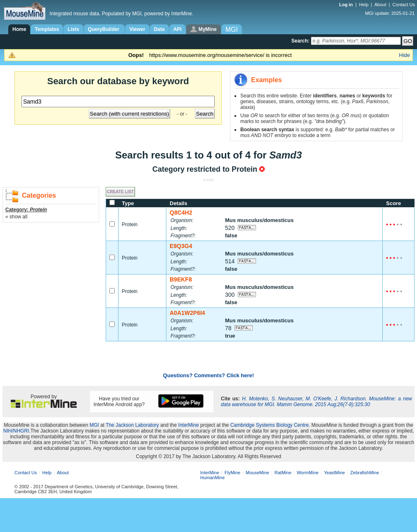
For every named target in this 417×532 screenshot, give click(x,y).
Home (19, 29)
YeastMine (334, 473)
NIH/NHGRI (16, 431)
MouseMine (257, 473)
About (380, 5)
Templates (47, 29)
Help (364, 5)
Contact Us (404, 5)
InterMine (189, 425)
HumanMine (212, 478)
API (178, 29)
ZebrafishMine (365, 473)
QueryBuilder (104, 29)
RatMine (283, 473)
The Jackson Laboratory (132, 425)
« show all (16, 217)
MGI (94, 425)
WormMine (308, 473)
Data (159, 29)
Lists (73, 29)
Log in (347, 5)
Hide (404, 55)
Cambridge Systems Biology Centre (270, 425)
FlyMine (233, 473)
